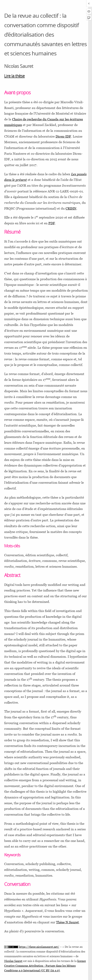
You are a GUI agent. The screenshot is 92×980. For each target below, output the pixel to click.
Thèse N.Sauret (67, 922)
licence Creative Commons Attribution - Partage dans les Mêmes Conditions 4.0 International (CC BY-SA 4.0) (45, 966)
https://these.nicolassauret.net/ (39, 947)
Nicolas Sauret (13, 961)
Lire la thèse (14, 76)
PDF (52, 223)
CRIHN (71, 208)
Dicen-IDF (63, 136)
